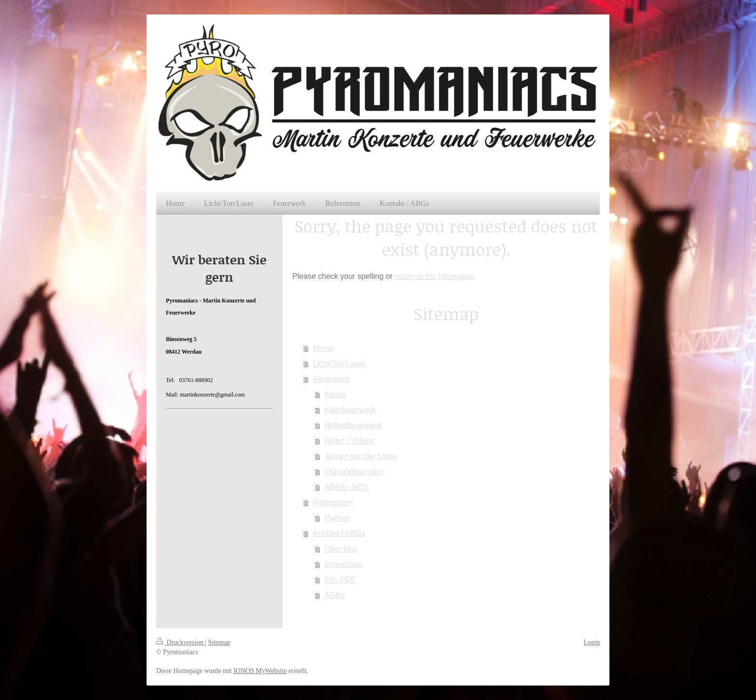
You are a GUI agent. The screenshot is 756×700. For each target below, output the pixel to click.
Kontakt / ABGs (339, 533)
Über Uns (341, 549)
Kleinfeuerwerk (350, 410)
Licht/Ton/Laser (339, 364)
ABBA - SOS (346, 487)
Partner (337, 518)
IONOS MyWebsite (260, 671)
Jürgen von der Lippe (361, 456)
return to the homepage (435, 276)
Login (592, 642)
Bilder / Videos (349, 441)
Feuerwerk (331, 379)
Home (323, 348)
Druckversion (181, 642)
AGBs (335, 595)
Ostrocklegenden (354, 472)
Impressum (344, 564)
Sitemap (219, 642)
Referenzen (333, 502)
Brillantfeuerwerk (353, 425)
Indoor (335, 394)
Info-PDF (340, 580)
